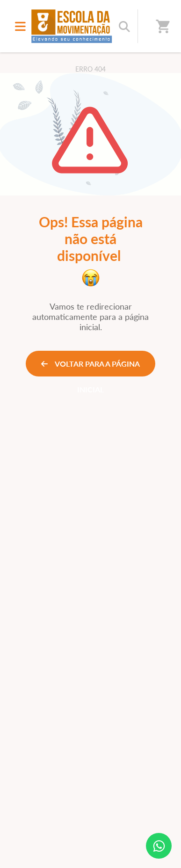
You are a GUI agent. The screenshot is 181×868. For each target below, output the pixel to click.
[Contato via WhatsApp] (159, 846)
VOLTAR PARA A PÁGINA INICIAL (90, 368)
